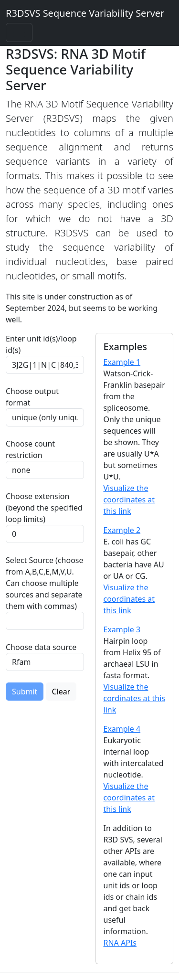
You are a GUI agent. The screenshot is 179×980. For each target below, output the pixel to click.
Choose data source (41, 647)
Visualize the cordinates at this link (134, 698)
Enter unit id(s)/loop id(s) (41, 344)
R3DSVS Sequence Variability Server (85, 13)
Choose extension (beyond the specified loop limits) (44, 508)
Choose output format (32, 397)
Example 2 (122, 530)
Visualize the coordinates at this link (129, 500)
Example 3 (122, 629)
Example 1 (122, 362)
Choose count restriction (30, 449)
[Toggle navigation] (19, 32)
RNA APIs (120, 943)
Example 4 (122, 729)
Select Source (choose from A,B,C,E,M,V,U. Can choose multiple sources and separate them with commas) (45, 583)
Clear (61, 692)
